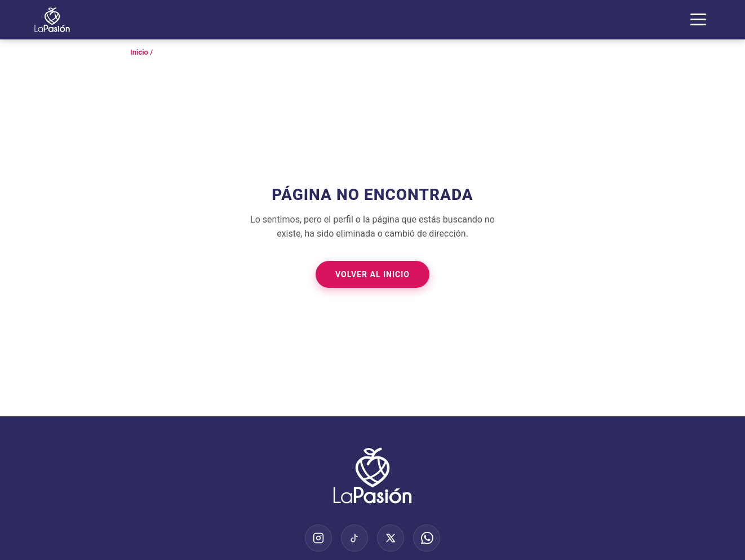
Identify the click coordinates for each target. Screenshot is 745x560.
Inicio (139, 52)
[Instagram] (318, 538)
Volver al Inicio (372, 274)
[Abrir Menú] (698, 19)
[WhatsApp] (427, 538)
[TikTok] (354, 538)
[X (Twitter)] (391, 538)
